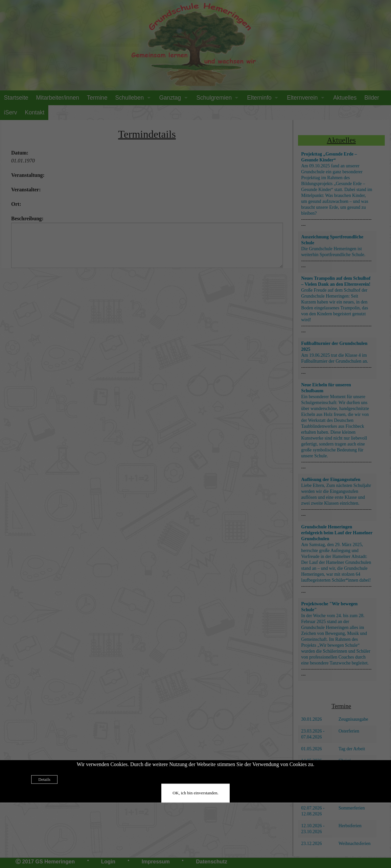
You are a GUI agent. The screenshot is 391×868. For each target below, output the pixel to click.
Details (45, 779)
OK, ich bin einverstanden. (195, 793)
